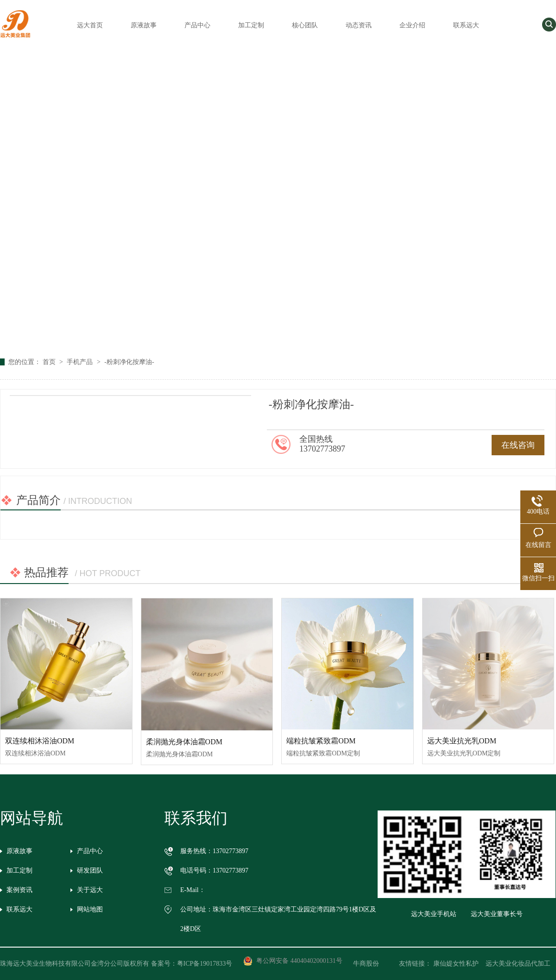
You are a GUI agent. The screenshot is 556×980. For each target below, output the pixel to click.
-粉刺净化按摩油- (129, 362)
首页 (50, 362)
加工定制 (251, 25)
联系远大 (466, 25)
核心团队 (305, 25)
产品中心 (197, 25)
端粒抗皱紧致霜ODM (321, 741)
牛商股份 (373, 964)
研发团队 (90, 870)
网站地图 (90, 909)
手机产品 (81, 362)
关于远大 (90, 890)
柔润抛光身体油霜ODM (184, 742)
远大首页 (90, 25)
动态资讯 (359, 25)
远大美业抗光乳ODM (462, 741)
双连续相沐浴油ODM (40, 741)
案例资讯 (19, 890)
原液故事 (144, 25)
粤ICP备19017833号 (205, 964)
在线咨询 (518, 445)
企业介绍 (412, 25)
